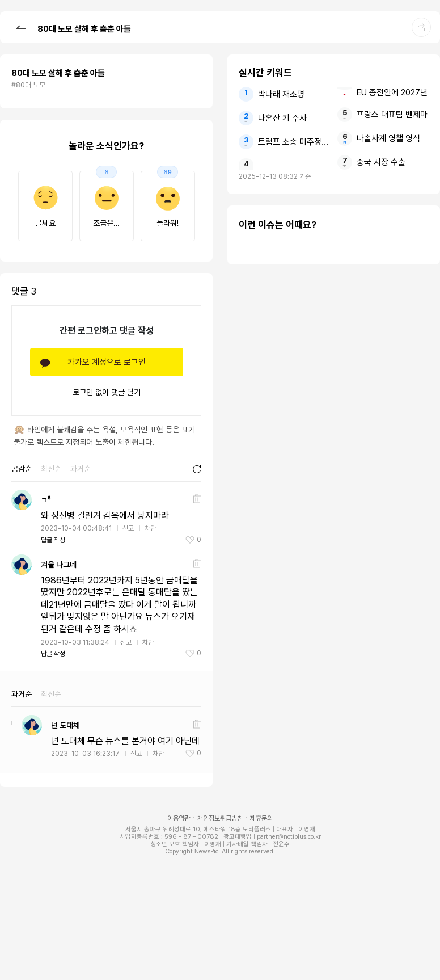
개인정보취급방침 (220, 818)
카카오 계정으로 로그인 (107, 362)
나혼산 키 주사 (282, 118)
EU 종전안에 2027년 (392, 92)
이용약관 (179, 818)
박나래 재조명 (281, 94)
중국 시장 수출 (381, 162)
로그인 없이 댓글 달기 (107, 392)
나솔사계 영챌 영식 (388, 138)
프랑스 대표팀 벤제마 (392, 115)
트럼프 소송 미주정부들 (294, 142)
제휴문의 (261, 818)
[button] (20, 27)
